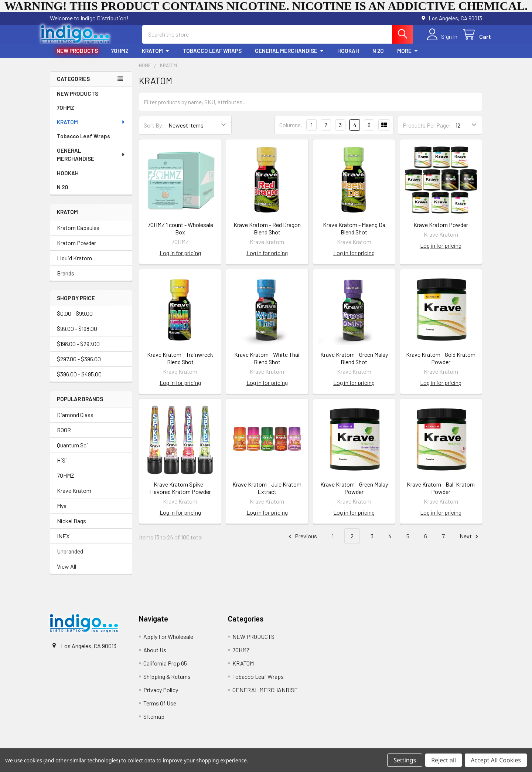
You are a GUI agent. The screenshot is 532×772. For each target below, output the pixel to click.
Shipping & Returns (167, 683)
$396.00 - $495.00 (79, 381)
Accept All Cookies (496, 760)
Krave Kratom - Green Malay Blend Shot (354, 365)
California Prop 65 (165, 670)
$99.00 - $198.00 (77, 335)
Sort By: (154, 132)
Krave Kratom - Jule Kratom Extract (267, 495)
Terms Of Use (160, 710)
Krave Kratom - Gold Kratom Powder (441, 365)
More (408, 57)
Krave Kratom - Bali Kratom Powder (441, 495)
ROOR (64, 436)
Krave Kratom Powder (441, 231)
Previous (302, 543)
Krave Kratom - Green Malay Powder (354, 495)
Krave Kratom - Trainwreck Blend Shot (180, 365)
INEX (63, 543)
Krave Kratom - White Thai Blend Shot (267, 365)
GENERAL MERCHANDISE (289, 57)
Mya (62, 512)
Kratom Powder (76, 249)
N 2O (378, 57)
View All (66, 573)
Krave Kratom (74, 497)
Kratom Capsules (78, 234)
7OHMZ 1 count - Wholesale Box (180, 235)
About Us (155, 656)
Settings (405, 760)
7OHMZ (120, 57)
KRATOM (156, 57)
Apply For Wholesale (168, 643)
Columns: (291, 131)
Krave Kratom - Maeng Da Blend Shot (354, 235)
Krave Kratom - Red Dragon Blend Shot (267, 235)
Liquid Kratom (74, 265)
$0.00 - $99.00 (75, 320)
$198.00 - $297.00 (78, 350)
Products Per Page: (427, 132)
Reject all (444, 760)
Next (470, 543)
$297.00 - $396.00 (79, 365)
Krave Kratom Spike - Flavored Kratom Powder (180, 495)
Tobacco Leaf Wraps (212, 57)
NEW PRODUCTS (77, 57)
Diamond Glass (75, 421)
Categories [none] (73, 85)
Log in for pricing (180, 259)
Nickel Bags (71, 527)
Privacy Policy (161, 696)
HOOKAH (348, 57)
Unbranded (70, 558)
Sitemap (154, 723)
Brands (66, 280)
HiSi (62, 467)
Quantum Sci (72, 452)
